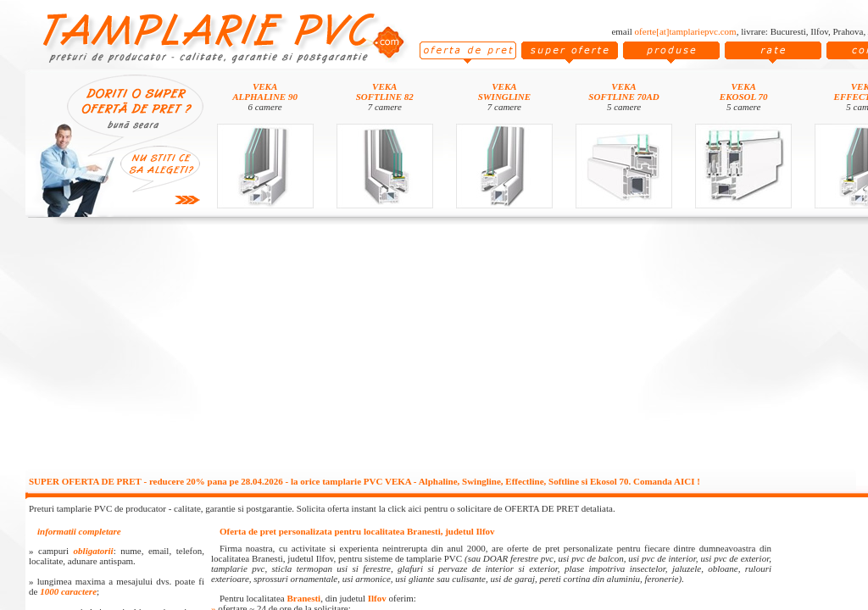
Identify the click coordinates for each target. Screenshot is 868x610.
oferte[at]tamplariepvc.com (686, 31)
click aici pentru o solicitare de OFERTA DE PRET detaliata (500, 508)
